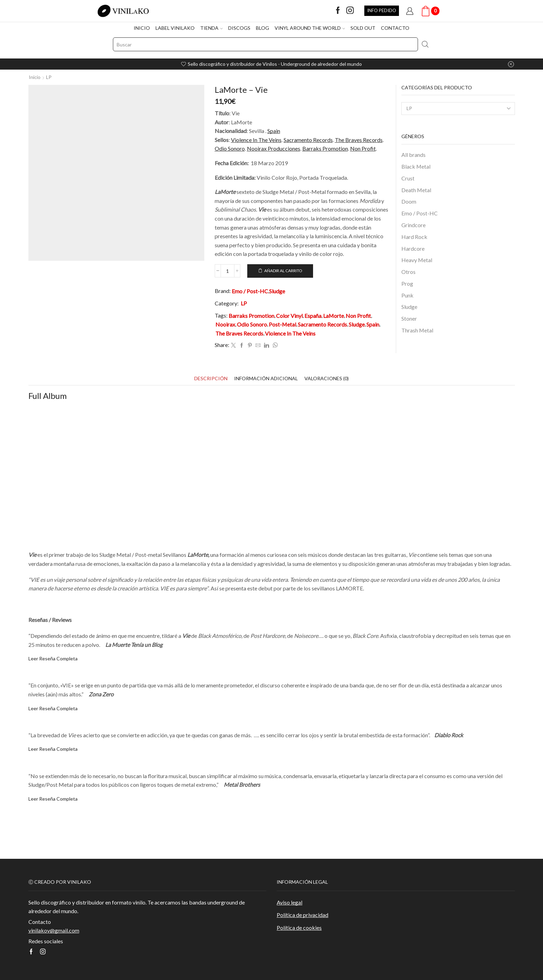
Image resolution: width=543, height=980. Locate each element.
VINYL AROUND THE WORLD (310, 28)
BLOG (262, 28)
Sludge (277, 291)
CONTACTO (395, 28)
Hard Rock (414, 237)
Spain (274, 131)
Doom (409, 201)
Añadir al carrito (283, 271)
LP (49, 77)
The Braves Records (359, 140)
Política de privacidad (302, 915)
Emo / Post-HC (250, 291)
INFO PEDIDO (382, 10)
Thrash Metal (417, 330)
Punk (407, 295)
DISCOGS (239, 28)
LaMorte (333, 316)
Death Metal (416, 190)
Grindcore (413, 225)
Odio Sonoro (230, 148)
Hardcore (413, 248)
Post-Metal (282, 324)
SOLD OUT (363, 28)
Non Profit (363, 148)
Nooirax (225, 324)
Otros (408, 272)
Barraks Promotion (325, 148)
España (313, 316)
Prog (407, 283)
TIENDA (211, 28)
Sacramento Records (308, 140)
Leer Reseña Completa (53, 658)
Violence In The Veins (256, 140)
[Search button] (425, 44)
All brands (413, 155)
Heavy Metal (417, 260)
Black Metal (416, 166)
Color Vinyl (289, 316)
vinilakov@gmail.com (54, 930)
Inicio (35, 77)
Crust (408, 178)
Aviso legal (290, 902)
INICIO (142, 28)
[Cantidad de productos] (228, 271)
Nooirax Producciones (274, 148)
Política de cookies (299, 928)
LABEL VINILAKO (175, 28)
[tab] (211, 378)
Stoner (409, 318)
